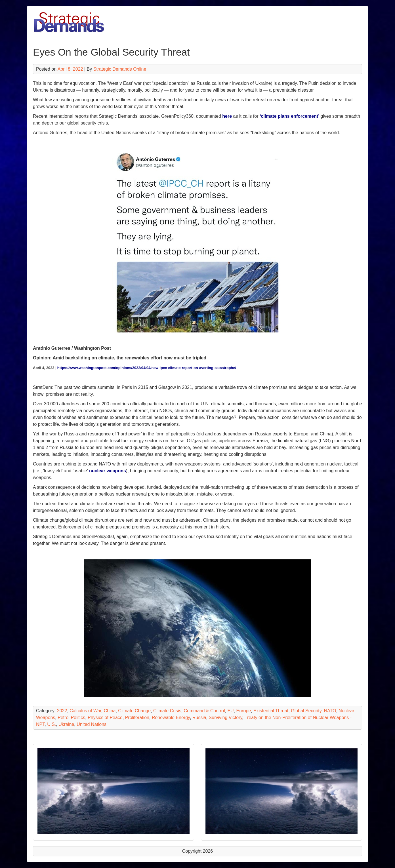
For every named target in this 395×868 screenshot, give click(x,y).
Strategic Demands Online (120, 69)
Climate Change (134, 711)
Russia (199, 718)
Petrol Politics (71, 718)
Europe (244, 711)
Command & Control (204, 711)
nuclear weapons (108, 471)
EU (230, 711)
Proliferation (137, 718)
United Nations (92, 724)
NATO (330, 711)
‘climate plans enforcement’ (290, 116)
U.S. (52, 724)
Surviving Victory (226, 718)
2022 (62, 711)
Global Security (306, 711)
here (227, 116)
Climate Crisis (167, 711)
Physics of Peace (105, 718)
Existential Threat (271, 711)
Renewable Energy (171, 718)
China (110, 711)
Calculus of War (85, 711)
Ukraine (66, 724)
